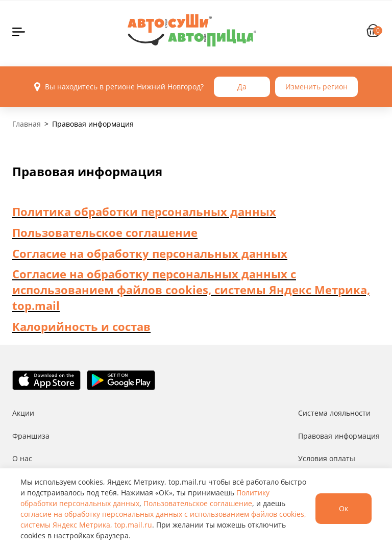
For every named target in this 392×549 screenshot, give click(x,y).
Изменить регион (316, 87)
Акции (23, 413)
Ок (344, 508)
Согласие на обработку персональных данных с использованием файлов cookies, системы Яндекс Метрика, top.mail (191, 290)
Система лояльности (334, 413)
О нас (22, 458)
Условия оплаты (327, 458)
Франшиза (31, 436)
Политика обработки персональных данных (144, 211)
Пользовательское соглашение (105, 232)
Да (242, 87)
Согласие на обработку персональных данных (150, 253)
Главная (27, 124)
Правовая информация (339, 436)
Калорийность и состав (81, 326)
